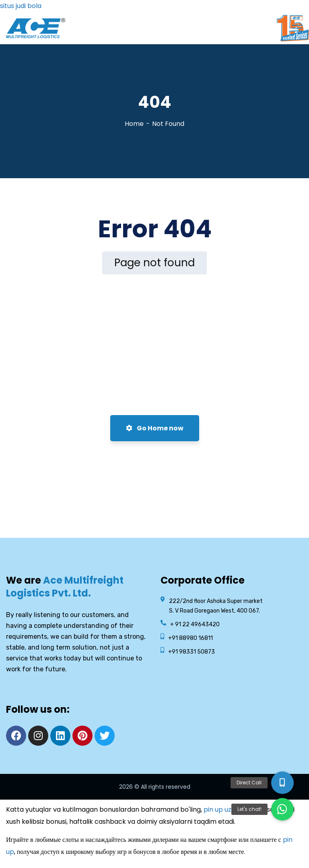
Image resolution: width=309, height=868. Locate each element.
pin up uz (217, 809)
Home (134, 124)
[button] (282, 809)
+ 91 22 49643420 (195, 624)
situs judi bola (21, 6)
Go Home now (155, 428)
